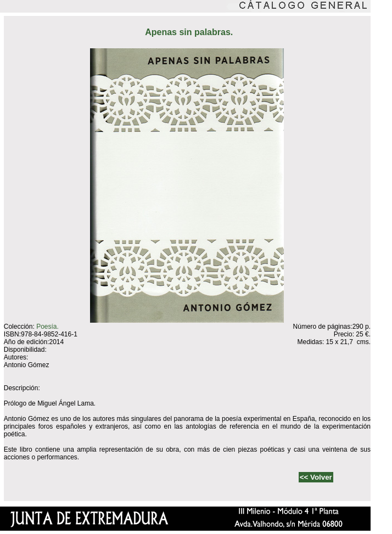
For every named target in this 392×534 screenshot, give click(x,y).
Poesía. (47, 327)
